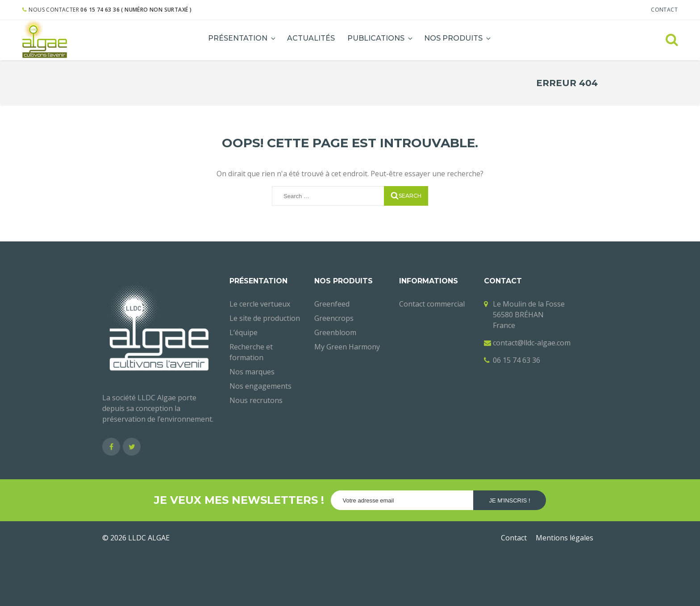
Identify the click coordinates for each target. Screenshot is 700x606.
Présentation (242, 38)
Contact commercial (432, 304)
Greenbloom (335, 332)
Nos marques (252, 372)
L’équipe (244, 332)
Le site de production (265, 318)
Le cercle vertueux (260, 304)
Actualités (311, 38)
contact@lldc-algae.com (532, 343)
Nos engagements (260, 386)
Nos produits (458, 38)
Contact (664, 10)
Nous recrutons (256, 400)
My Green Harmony (347, 347)
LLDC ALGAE (149, 538)
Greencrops (334, 318)
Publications (381, 38)
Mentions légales (565, 538)
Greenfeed (332, 304)
